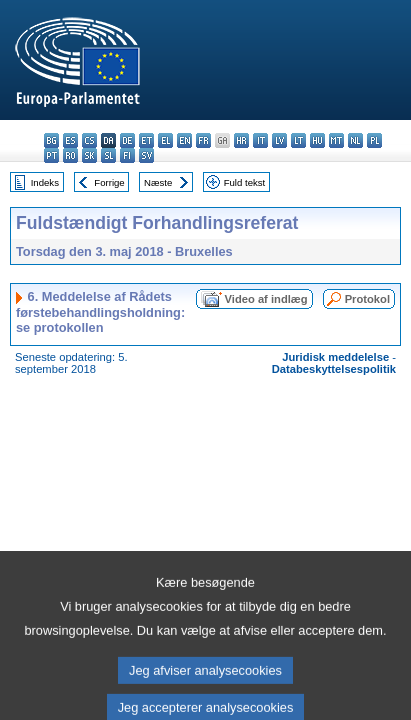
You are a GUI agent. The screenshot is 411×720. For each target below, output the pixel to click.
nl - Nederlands (355, 140)
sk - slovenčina (89, 155)
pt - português (51, 155)
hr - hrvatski (241, 140)
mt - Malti (336, 140)
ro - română (70, 155)
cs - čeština (89, 140)
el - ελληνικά (165, 140)
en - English (184, 140)
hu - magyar (317, 140)
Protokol (367, 299)
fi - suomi (127, 155)
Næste (158, 182)
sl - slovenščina (108, 155)
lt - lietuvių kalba (298, 140)
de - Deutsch (127, 140)
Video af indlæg (266, 299)
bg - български (51, 140)
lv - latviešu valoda (279, 140)
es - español (70, 140)
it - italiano (260, 140)
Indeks (45, 182)
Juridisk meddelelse (335, 357)
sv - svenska (146, 155)
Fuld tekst (245, 182)
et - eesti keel (146, 140)
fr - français (203, 140)
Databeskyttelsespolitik (334, 369)
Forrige (109, 182)
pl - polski (374, 140)
